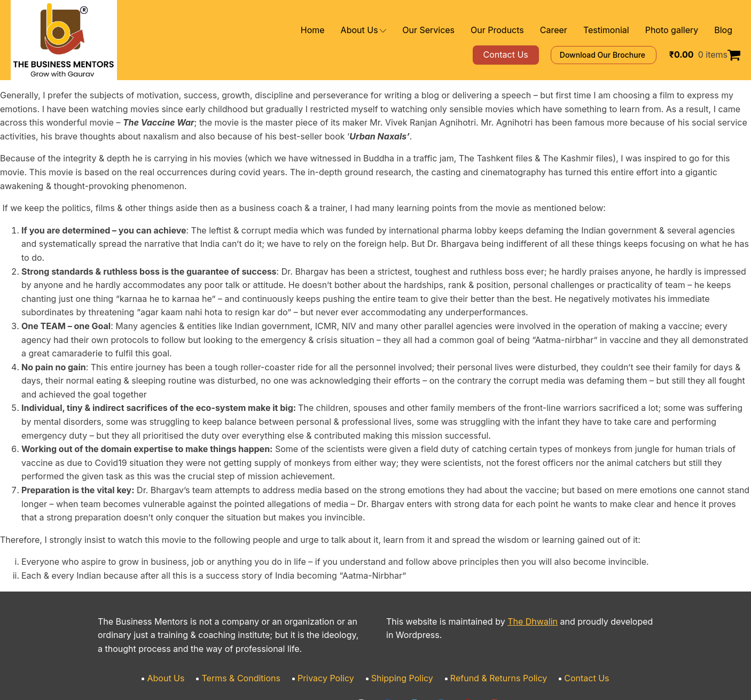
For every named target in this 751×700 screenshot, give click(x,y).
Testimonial (618, 30)
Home (353, 30)
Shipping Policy (401, 624)
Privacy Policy (331, 624)
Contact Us (568, 624)
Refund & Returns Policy (488, 624)
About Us (400, 30)
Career (570, 30)
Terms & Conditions (254, 624)
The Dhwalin (513, 567)
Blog (724, 30)
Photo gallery (677, 30)
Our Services (459, 30)
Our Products (520, 30)
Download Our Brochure (619, 55)
